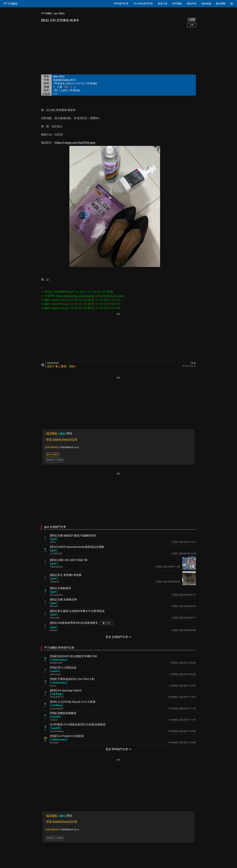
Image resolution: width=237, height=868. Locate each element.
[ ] (54, 539)
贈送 (58, 433)
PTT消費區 (47, 13)
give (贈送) (59, 13)
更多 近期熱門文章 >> (118, 637)
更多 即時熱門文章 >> (118, 749)
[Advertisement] (118, 51)
